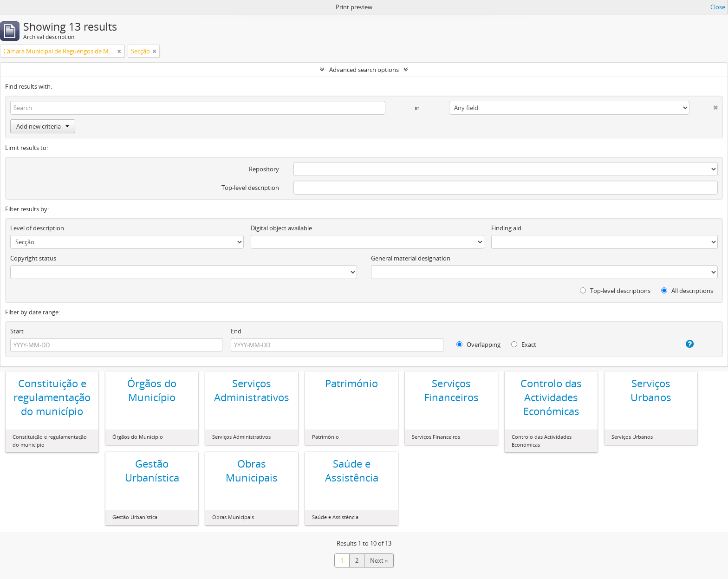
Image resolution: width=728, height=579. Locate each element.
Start (17, 331)
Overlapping (478, 345)
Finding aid (506, 228)
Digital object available (281, 228)
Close (718, 7)
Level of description (37, 228)
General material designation (411, 258)
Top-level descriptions (615, 291)
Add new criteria (43, 126)
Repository (264, 169)
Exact (524, 345)
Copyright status (33, 258)
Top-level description (250, 188)
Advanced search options (364, 70)
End (236, 331)
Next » (379, 560)
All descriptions (687, 291)
